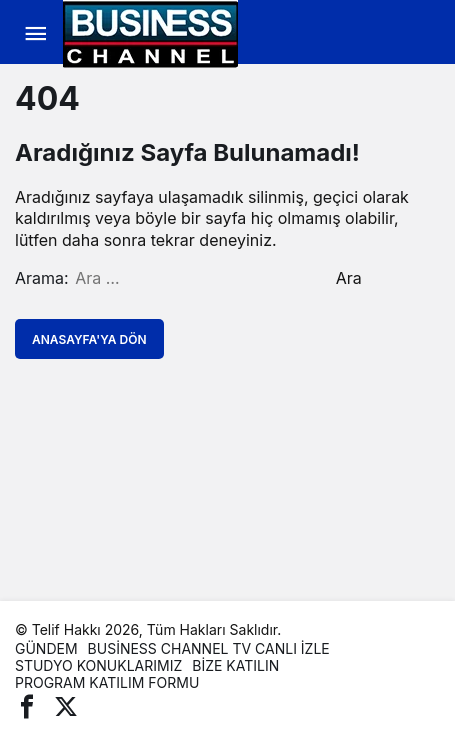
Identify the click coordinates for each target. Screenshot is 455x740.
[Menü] (35, 34)
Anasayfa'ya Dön (89, 339)
